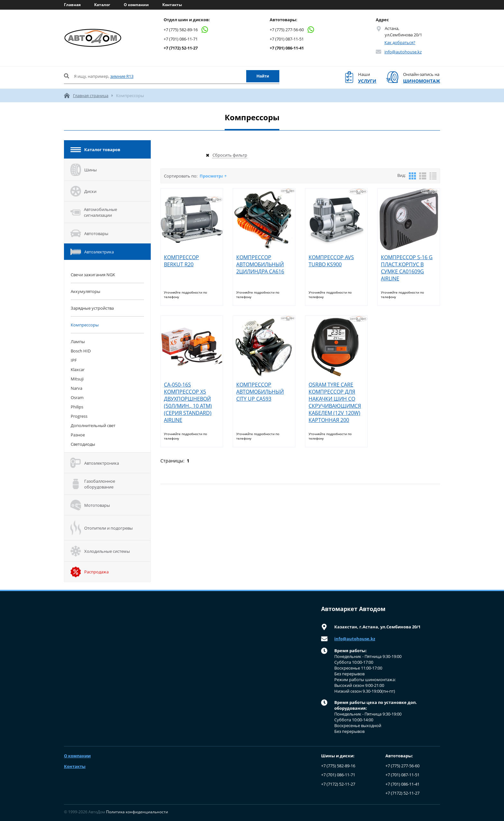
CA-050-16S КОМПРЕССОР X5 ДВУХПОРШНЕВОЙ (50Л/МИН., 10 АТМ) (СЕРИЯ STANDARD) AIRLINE (188, 402)
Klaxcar (78, 369)
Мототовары (90, 505)
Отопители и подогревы (102, 528)
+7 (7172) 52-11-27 (181, 48)
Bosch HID (81, 351)
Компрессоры (85, 325)
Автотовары (89, 233)
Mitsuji (77, 379)
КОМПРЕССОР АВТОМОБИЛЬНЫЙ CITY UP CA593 (260, 392)
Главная (72, 5)
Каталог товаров (95, 150)
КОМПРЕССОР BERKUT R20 (181, 261)
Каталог (102, 5)
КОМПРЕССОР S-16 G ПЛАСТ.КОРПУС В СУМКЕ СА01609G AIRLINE (407, 268)
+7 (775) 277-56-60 (292, 30)
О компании (136, 5)
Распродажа (90, 572)
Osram (77, 397)
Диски (83, 191)
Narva (76, 388)
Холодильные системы (100, 551)
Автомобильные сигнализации (94, 212)
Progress (79, 416)
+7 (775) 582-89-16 (186, 30)
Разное (78, 435)
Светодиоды (83, 444)
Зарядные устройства (92, 308)
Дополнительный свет (93, 425)
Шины (84, 170)
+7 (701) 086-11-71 (181, 39)
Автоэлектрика (92, 252)
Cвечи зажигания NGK (93, 275)
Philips (77, 407)
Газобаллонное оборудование (93, 484)
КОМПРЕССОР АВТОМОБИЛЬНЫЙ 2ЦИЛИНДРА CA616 (260, 264)
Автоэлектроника (95, 463)
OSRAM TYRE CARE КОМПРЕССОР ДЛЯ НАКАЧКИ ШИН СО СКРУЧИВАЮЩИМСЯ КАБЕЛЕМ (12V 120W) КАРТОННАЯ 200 (335, 402)
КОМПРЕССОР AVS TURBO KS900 (331, 261)
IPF (74, 360)
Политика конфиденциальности (137, 812)
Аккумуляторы (85, 291)
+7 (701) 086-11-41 (287, 48)
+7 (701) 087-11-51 (287, 39)
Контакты (172, 5)
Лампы (78, 342)
